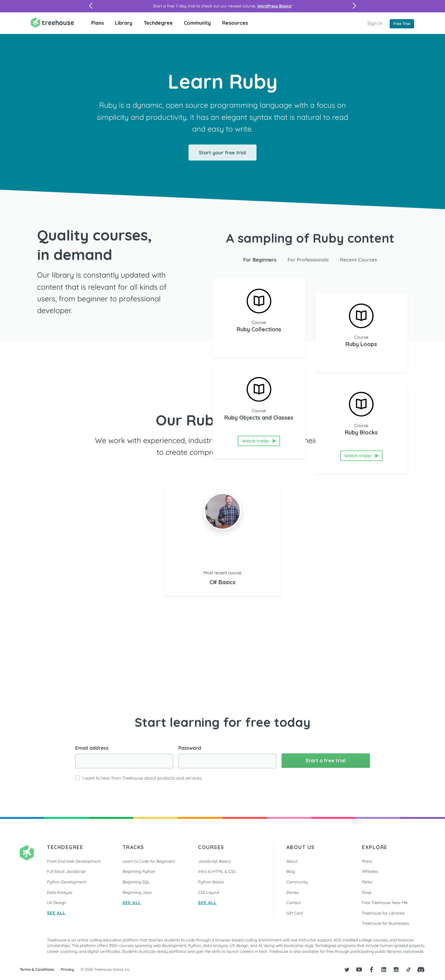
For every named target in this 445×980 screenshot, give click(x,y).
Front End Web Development (74, 861)
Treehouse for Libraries (383, 913)
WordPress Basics (274, 6)
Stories (293, 893)
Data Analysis (60, 893)
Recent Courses (358, 260)
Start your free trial (223, 153)
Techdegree (158, 23)
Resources (235, 23)
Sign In (375, 23)
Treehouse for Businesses (385, 923)
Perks (367, 882)
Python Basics (211, 882)
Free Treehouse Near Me (385, 903)
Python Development (67, 882)
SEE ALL (56, 913)
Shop (367, 893)
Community (197, 23)
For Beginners (260, 260)
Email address (92, 748)
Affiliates (370, 872)
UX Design (57, 903)
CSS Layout (209, 893)
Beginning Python (139, 872)
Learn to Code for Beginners (149, 861)
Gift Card (295, 913)
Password (190, 748)
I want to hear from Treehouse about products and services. (142, 778)
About (292, 861)
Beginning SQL (136, 882)
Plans (97, 23)
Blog (291, 872)
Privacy (68, 970)
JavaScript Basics (214, 861)
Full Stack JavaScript (66, 872)
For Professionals (308, 260)
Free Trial (402, 24)
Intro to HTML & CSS (217, 872)
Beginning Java (137, 893)
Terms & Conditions (37, 970)
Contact (294, 903)
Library (124, 23)
